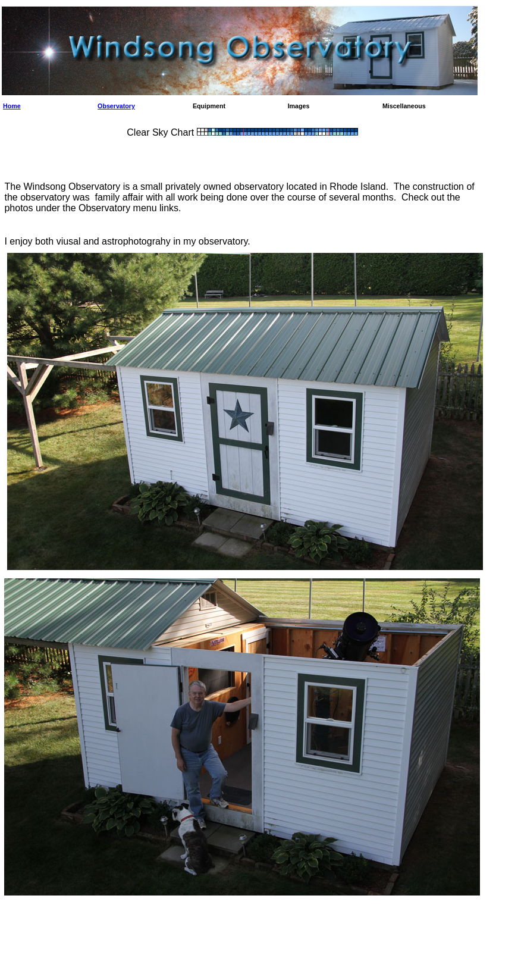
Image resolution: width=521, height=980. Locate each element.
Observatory (116, 106)
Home (12, 106)
